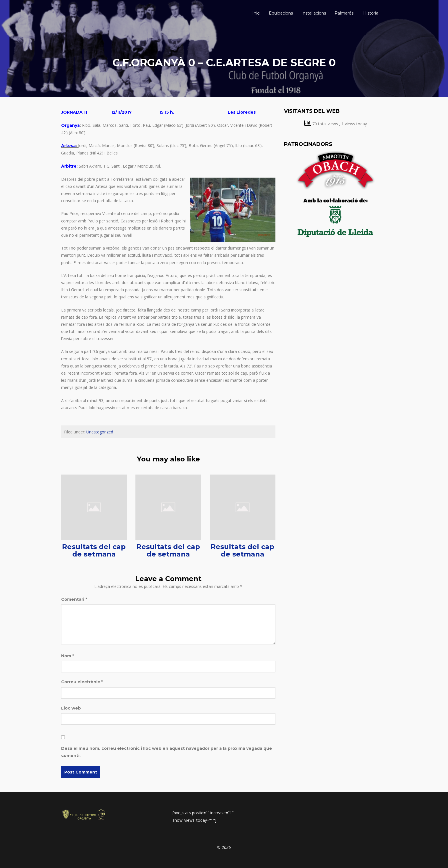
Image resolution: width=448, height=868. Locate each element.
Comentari (74, 599)
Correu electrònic (82, 682)
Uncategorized (100, 432)
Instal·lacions (314, 13)
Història (370, 13)
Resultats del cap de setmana (94, 550)
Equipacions (281, 13)
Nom (68, 656)
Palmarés (344, 13)
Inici (256, 13)
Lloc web (71, 708)
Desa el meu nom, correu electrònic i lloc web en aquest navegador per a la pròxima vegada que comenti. (167, 752)
